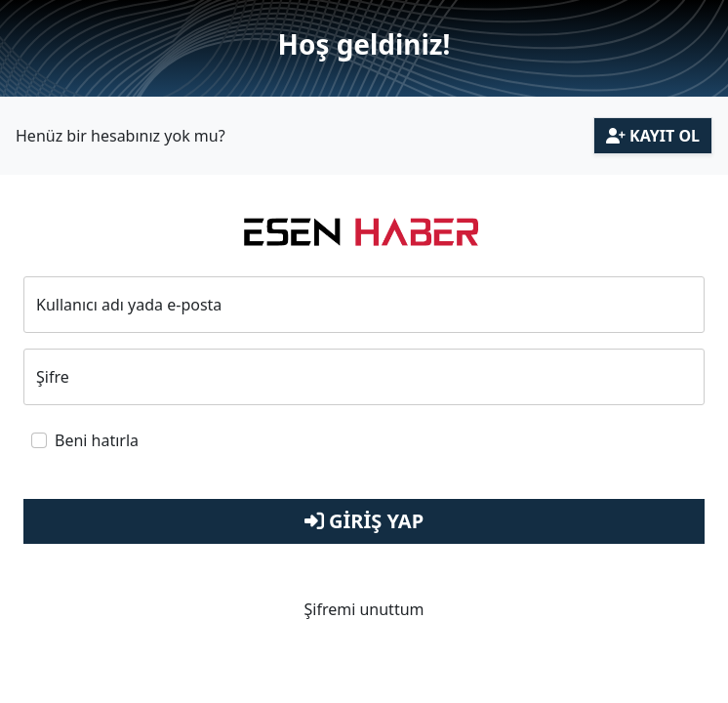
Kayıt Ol (653, 136)
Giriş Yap (364, 521)
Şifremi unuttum (364, 609)
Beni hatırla (97, 440)
